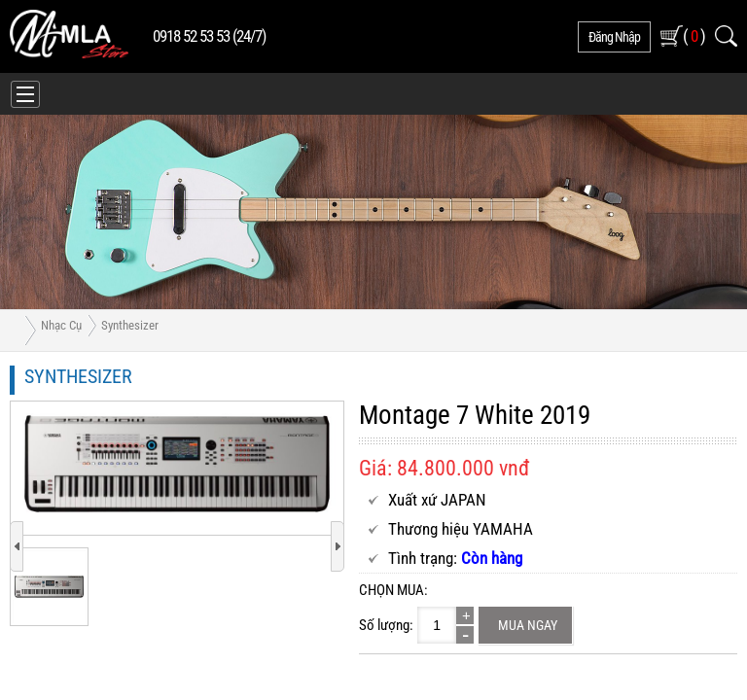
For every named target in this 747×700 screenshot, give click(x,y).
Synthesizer (130, 325)
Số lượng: (386, 625)
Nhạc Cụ (61, 325)
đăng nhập (614, 37)
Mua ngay (528, 625)
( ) (694, 35)
